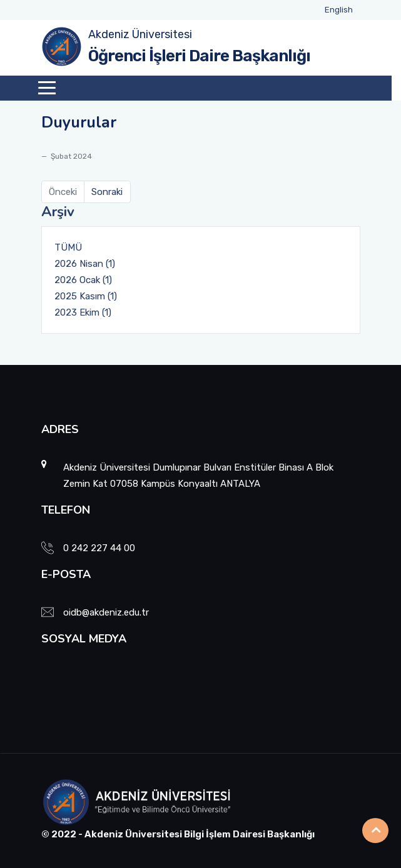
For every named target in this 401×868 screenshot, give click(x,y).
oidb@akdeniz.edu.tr (106, 612)
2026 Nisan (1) (85, 264)
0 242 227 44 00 (99, 548)
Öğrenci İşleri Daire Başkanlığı (199, 56)
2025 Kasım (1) (86, 296)
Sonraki (107, 192)
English (339, 10)
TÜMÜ (68, 247)
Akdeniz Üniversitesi (140, 34)
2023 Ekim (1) (83, 312)
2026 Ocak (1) (83, 280)
